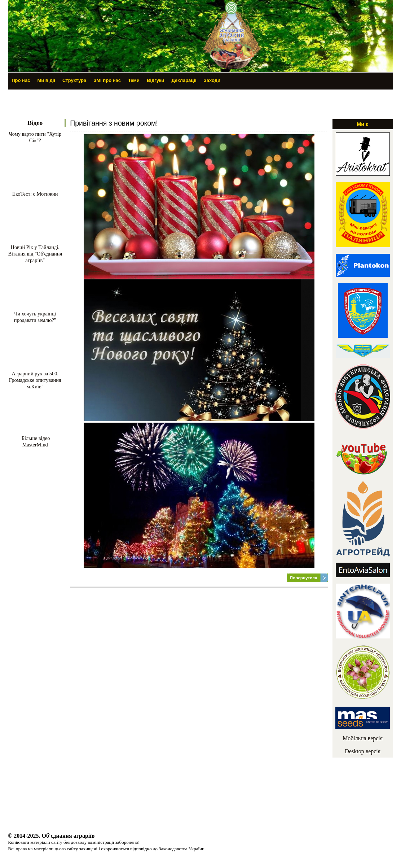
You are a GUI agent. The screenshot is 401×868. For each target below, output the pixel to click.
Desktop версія (363, 751)
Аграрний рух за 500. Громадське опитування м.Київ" (35, 380)
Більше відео (35, 438)
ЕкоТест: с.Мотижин (35, 194)
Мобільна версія (363, 738)
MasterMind (35, 445)
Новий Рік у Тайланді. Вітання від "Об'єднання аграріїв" (35, 254)
